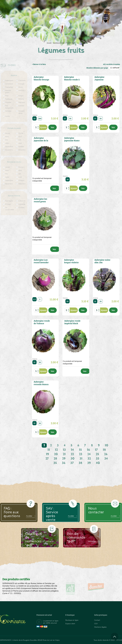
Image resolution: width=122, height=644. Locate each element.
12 (56, 450)
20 (56, 454)
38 (80, 463)
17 (96, 450)
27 (47, 459)
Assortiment (76, 31)
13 (64, 450)
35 (55, 463)
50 (34, 118)
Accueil (49, 43)
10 (107, 445)
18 (104, 450)
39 (89, 463)
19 (47, 454)
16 (88, 450)
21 (64, 454)
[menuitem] (111, 5)
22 (72, 454)
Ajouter (43, 127)
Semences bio (16, 31)
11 (49, 450)
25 (65, 118)
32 (89, 459)
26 (106, 454)
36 (64, 463)
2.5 (34, 299)
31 (81, 459)
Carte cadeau (54, 31)
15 (80, 450)
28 (55, 459)
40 (98, 463)
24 (89, 454)
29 (64, 459)
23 (81, 454)
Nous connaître (35, 31)
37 (72, 463)
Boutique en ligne (104, 31)
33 (98, 459)
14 (72, 450)
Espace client (70, 624)
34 (106, 459)
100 (40, 118)
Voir (52, 127)
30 (73, 459)
